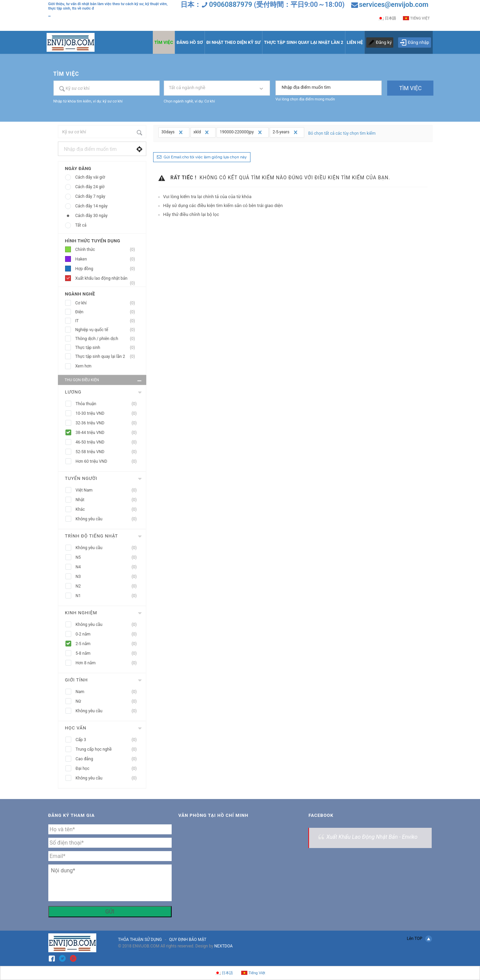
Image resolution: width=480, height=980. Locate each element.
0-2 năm (108, 634)
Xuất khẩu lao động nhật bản (107, 280)
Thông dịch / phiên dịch (107, 339)
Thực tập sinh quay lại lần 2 (107, 357)
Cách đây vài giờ (90, 177)
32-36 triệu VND (108, 423)
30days (173, 132)
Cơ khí (107, 303)
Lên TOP (419, 939)
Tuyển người (81, 478)
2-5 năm (108, 644)
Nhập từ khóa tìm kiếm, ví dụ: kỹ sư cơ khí (88, 101)
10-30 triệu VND (108, 414)
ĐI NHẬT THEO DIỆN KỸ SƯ (233, 42)
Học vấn (76, 728)
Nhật (108, 500)
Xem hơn (83, 366)
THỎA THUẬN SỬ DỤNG (140, 940)
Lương (73, 392)
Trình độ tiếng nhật (92, 536)
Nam (108, 692)
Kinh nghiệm (81, 613)
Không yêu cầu (108, 519)
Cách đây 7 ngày (90, 196)
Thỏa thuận (108, 404)
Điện (107, 312)
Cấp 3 (108, 740)
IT (107, 321)
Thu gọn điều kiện (104, 381)
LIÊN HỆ (355, 42)
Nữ (108, 701)
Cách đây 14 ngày (91, 206)
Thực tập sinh (107, 348)
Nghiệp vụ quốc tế (107, 330)
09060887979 (231, 4)
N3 (108, 577)
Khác (108, 510)
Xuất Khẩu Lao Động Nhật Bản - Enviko (372, 837)
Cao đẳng (108, 759)
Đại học (108, 769)
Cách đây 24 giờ (90, 187)
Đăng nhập (414, 43)
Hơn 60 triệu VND (108, 462)
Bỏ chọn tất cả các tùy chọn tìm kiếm (342, 133)
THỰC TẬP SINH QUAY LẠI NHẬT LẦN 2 (304, 42)
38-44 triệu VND (108, 433)
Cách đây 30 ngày (91, 216)
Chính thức (107, 250)
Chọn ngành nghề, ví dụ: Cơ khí (189, 101)
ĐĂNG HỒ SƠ (190, 42)
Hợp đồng (107, 269)
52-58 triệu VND (108, 452)
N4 (108, 567)
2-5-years (286, 132)
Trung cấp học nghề (108, 749)
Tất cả (81, 225)
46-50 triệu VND (108, 442)
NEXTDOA (223, 946)
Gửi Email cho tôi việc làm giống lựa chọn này (205, 157)
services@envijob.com (394, 4)
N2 (108, 586)
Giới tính (77, 680)
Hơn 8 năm (108, 663)
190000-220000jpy (241, 132)
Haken (107, 259)
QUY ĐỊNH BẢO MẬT (188, 940)
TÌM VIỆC (164, 42)
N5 (108, 558)
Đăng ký (384, 42)
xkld (202, 132)
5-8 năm (108, 654)
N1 (108, 596)
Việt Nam (108, 490)
